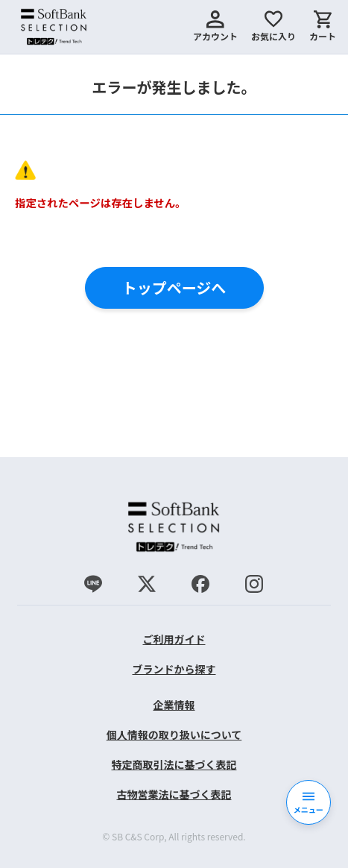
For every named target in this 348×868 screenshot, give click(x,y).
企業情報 (174, 705)
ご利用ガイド (174, 639)
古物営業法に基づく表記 (174, 794)
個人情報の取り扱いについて (174, 735)
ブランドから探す (174, 669)
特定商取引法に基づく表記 (174, 764)
